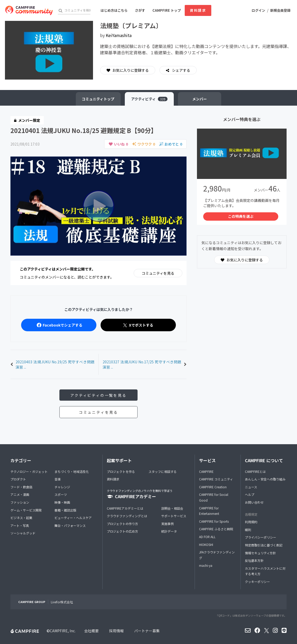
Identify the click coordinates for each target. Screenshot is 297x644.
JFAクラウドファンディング (217, 555)
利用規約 (251, 522)
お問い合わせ (254, 502)
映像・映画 (62, 502)
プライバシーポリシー (261, 537)
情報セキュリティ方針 (260, 553)
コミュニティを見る (158, 273)
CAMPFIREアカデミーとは (125, 508)
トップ (98, 99)
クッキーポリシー (257, 582)
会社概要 (91, 631)
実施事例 (168, 524)
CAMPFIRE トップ (167, 10)
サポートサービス (174, 516)
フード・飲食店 (21, 487)
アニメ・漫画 (20, 495)
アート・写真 (20, 525)
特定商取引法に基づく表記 (264, 545)
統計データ (169, 531)
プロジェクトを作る (121, 471)
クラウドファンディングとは (127, 516)
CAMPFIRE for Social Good (214, 498)
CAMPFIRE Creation (213, 487)
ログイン (258, 10)
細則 (248, 530)
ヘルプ (250, 495)
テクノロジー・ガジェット (29, 471)
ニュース (251, 487)
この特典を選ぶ (241, 216)
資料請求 (198, 10)
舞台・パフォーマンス (70, 525)
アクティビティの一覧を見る (98, 395)
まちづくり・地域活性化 (72, 471)
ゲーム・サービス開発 (26, 510)
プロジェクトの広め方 (122, 531)
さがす (140, 10)
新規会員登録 (280, 10)
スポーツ (61, 495)
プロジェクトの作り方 (122, 524)
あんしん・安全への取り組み (265, 479)
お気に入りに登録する (128, 70)
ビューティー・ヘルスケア (73, 518)
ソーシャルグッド (23, 533)
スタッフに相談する (163, 471)
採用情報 (116, 631)
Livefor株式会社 (62, 602)
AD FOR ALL (207, 537)
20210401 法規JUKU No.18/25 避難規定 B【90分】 (84, 130)
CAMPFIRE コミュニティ (216, 479)
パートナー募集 (147, 631)
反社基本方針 (254, 560)
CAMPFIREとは (255, 471)
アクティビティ (149, 99)
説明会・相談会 (172, 508)
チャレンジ (62, 487)
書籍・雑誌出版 (65, 510)
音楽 (58, 479)
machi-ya (206, 566)
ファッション (20, 502)
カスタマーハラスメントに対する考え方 (265, 571)
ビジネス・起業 (21, 518)
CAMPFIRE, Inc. (63, 631)
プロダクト (18, 479)
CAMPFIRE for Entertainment (209, 511)
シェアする (181, 70)
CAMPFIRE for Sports (214, 521)
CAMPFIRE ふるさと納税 (216, 529)
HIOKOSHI (206, 544)
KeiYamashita (119, 35)
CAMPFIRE (206, 471)
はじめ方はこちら (114, 10)
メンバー (200, 99)
